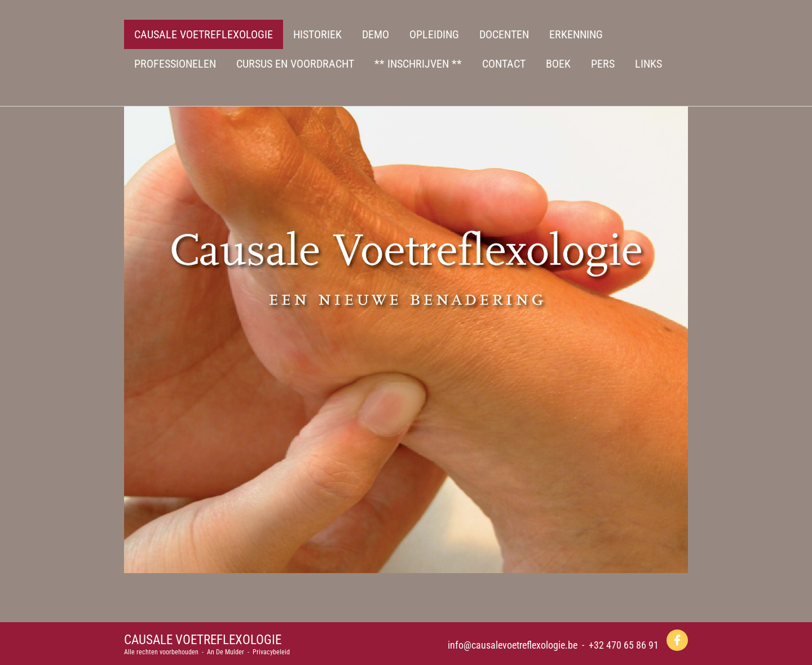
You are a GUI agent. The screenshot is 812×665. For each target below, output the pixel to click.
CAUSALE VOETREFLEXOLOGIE (203, 640)
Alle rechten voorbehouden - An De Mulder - (188, 652)
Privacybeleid (271, 652)
